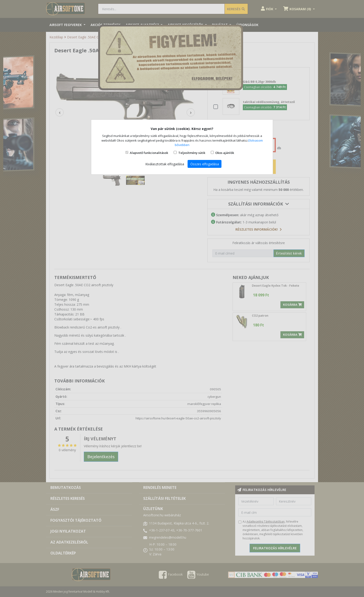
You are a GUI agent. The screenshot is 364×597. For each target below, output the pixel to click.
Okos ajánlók (225, 153)
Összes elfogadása (205, 164)
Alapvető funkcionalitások (149, 153)
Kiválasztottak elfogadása (165, 164)
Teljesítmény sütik (192, 153)
